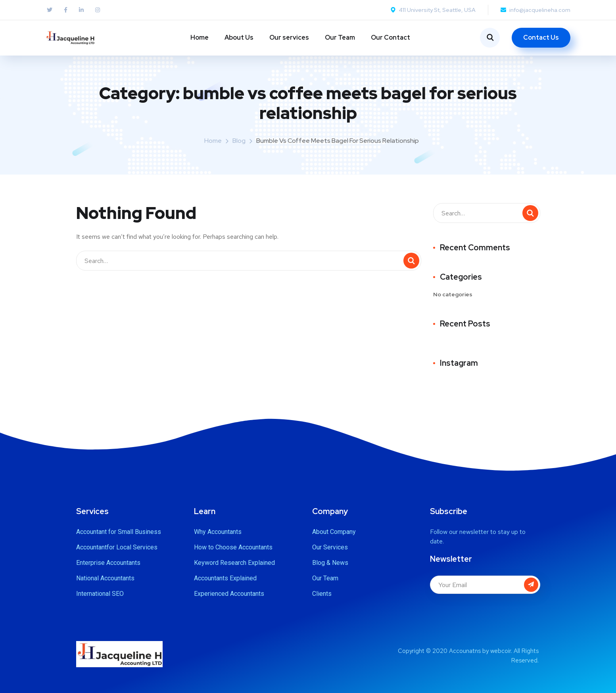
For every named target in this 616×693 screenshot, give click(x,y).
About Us (239, 37)
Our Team (340, 37)
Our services (289, 37)
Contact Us (541, 37)
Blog (239, 141)
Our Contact (391, 37)
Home (200, 37)
